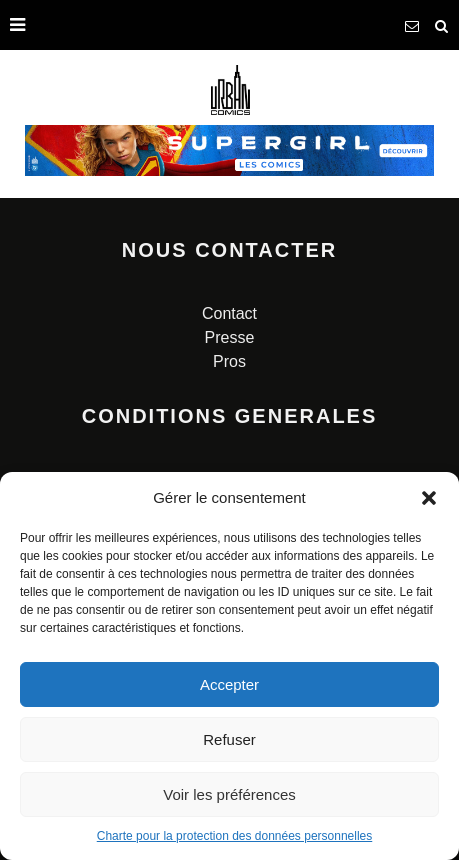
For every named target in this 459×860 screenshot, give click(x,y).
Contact (229, 313)
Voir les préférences (229, 794)
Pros (229, 361)
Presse (230, 337)
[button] (429, 498)
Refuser (229, 739)
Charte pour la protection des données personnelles (235, 836)
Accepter (229, 684)
